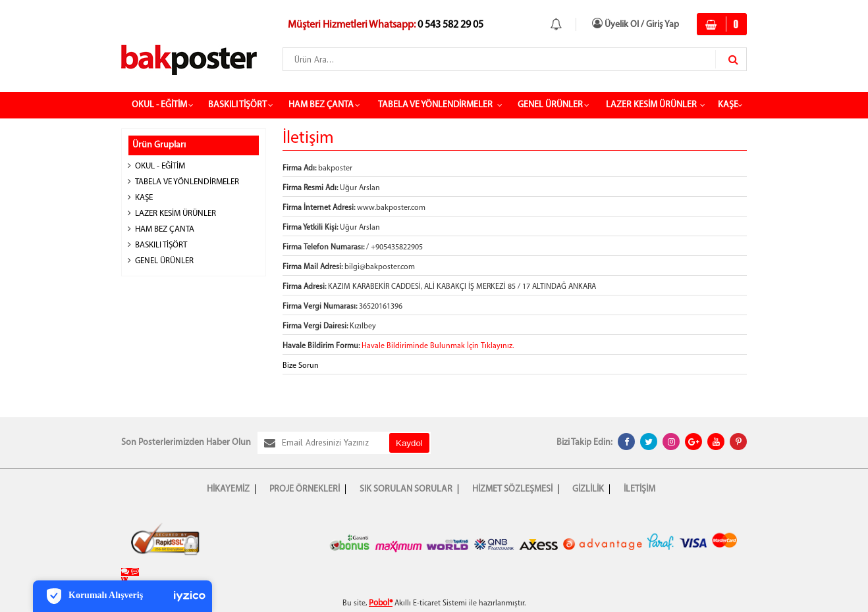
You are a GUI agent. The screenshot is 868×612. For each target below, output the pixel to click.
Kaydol (409, 443)
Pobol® (381, 603)
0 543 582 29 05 (449, 25)
